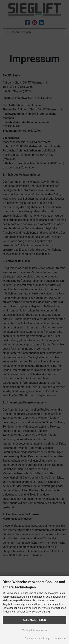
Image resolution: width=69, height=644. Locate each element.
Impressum (60, 639)
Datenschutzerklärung (37, 639)
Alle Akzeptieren (35, 620)
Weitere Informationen (34, 630)
